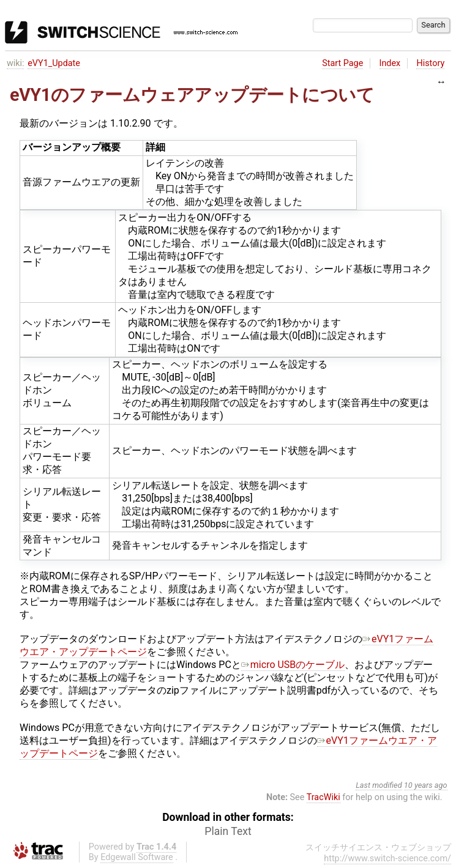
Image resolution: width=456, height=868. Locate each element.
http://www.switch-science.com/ (387, 859)
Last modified (379, 785)
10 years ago (426, 785)
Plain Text (228, 831)
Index (390, 63)
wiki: (16, 63)
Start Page (342, 63)
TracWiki (323, 797)
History (430, 63)
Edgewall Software (137, 857)
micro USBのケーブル (293, 665)
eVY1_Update (54, 63)
